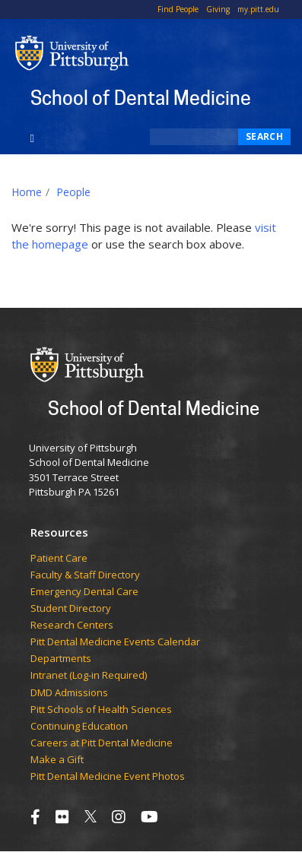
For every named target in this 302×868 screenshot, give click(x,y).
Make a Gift (57, 760)
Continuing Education (79, 727)
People (73, 192)
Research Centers (72, 626)
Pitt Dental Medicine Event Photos (108, 777)
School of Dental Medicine (141, 97)
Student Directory (71, 609)
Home (27, 192)
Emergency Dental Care (84, 592)
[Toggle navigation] (32, 137)
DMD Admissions (69, 693)
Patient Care (59, 559)
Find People (178, 9)
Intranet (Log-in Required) (89, 676)
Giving (218, 9)
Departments (61, 659)
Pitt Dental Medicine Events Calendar (115, 642)
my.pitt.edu (258, 9)
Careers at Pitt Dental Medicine (102, 743)
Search (264, 136)
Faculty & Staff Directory (85, 575)
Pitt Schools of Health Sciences (101, 710)
